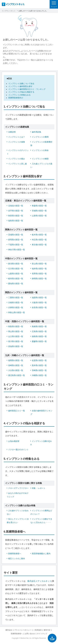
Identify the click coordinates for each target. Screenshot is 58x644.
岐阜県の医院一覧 (16, 279)
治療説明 (12, 132)
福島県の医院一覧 (16, 221)
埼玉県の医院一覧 (39, 240)
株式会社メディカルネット (39, 581)
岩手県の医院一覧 (16, 211)
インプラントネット (9, 11)
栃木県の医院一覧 (39, 235)
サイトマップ (42, 634)
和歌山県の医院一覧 (17, 313)
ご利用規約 (38, 630)
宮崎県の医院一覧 (39, 370)
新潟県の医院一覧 (16, 264)
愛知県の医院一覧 (16, 284)
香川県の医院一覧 (16, 341)
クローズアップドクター (18, 488)
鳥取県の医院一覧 (16, 327)
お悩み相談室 (14, 441)
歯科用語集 (37, 132)
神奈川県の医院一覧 (17, 250)
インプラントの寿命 (40, 150)
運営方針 (47, 630)
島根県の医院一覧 (39, 327)
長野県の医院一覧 (39, 274)
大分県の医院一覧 (16, 370)
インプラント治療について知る (21, 84)
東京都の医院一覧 (39, 245)
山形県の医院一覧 (39, 216)
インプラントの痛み (17, 159)
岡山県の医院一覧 (16, 331)
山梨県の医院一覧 (16, 274)
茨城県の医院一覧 (16, 235)
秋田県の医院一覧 (16, 216)
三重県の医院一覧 (16, 298)
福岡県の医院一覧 (16, 360)
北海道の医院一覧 (16, 206)
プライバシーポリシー (23, 630)
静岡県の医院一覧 (39, 279)
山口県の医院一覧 (16, 336)
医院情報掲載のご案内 (41, 554)
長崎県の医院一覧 (16, 365)
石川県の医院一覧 (16, 269)
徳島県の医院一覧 (39, 336)
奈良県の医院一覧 (39, 308)
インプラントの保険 (17, 142)
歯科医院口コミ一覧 (17, 411)
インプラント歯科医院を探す (20, 86)
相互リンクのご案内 (17, 559)
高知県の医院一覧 (16, 346)
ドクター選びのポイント (18, 450)
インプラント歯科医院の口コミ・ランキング (27, 89)
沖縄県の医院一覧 (39, 375)
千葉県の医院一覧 (16, 245)
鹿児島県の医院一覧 (17, 375)
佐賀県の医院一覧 (39, 360)
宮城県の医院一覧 (39, 211)
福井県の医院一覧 (39, 269)
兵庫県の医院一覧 (16, 308)
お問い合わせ (30, 634)
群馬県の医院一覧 (16, 240)
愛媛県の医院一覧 (39, 341)
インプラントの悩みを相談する (21, 92)
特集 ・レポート (39, 488)
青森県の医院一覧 (39, 206)
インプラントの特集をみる (19, 95)
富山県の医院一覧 (39, 264)
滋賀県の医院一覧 (39, 298)
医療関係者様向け (16, 98)
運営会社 (9, 630)
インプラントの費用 (40, 137)
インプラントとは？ (17, 137)
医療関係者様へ (15, 554)
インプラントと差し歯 (17, 164)
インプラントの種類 (40, 159)
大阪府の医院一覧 (39, 303)
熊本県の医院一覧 (39, 365)
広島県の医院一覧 (39, 331)
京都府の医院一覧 (16, 303)
